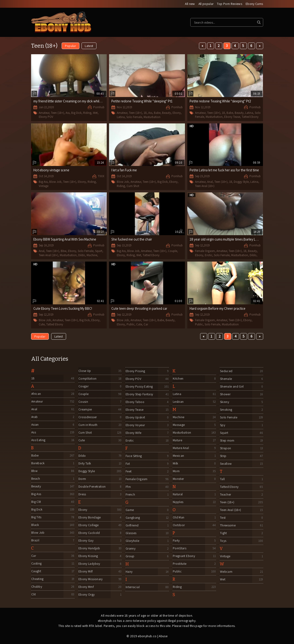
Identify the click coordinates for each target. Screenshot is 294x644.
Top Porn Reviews (229, 4)
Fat (128, 464)
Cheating (37, 579)
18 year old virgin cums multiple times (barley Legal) (227, 239)
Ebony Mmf (86, 587)
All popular (206, 4)
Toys (223, 541)
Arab (34, 417)
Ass (68, 113)
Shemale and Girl (232, 387)
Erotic (209, 255)
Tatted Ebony (250, 117)
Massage (179, 425)
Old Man (178, 518)
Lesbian (178, 402)
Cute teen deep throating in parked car (140, 309)
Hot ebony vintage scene (52, 170)
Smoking (226, 410)
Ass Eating (38, 440)
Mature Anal (181, 448)
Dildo (82, 255)
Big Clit (36, 502)
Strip (223, 456)
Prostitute (180, 564)
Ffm (128, 487)
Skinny (224, 402)
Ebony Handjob (89, 549)
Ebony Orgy (87, 595)
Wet (95, 113)
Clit (33, 595)
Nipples (178, 502)
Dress (82, 495)
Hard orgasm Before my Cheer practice (218, 309)
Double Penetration (92, 487)
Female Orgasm (205, 251)
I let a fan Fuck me (125, 170)
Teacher (225, 495)
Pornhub (99, 107)
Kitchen (178, 379)
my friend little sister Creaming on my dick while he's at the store (80, 101)
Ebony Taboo (135, 402)
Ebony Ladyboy (89, 564)
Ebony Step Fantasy (139, 395)
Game (129, 510)
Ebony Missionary (91, 579)
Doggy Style (241, 182)
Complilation (87, 379)
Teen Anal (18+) (205, 186)
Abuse (163, 636)
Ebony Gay (86, 541)
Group (130, 557)
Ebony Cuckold (89, 533)
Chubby (36, 587)
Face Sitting (133, 456)
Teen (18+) (57, 113)
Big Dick (76, 113)
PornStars (180, 549)
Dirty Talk (85, 464)
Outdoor (179, 525)
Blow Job (55, 182)
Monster (178, 479)
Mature (177, 441)
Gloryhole (132, 541)
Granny (130, 549)
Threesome (228, 526)
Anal (210, 182)
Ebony (177, 113)
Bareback (38, 464)
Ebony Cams (254, 4)
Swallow (226, 464)
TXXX (101, 176)
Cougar (83, 387)
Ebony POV (46, 117)
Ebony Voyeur (135, 425)
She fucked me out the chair (132, 239)
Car (146, 324)
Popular (71, 46)
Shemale (226, 379)
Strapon (225, 449)
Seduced (226, 371)
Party (176, 541)
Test (223, 518)
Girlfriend (132, 526)
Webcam (226, 572)
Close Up (85, 371)
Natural (178, 495)
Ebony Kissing (88, 556)
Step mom (227, 441)
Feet (128, 472)
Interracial (133, 587)
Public (131, 324)
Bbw (64, 251)
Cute (42, 324)
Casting (36, 564)
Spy (222, 425)
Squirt (99, 251)
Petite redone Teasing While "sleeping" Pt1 (143, 101)
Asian (35, 425)
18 (145, 113)
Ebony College (88, 525)
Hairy (129, 572)
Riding (87, 113)
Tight (223, 533)
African (36, 394)
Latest (89, 46)
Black (35, 525)
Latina (121, 117)
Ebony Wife (133, 433)
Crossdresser (88, 417)
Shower (225, 395)
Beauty (166, 113)
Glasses (131, 533)
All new (189, 4)
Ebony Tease (232, 117)
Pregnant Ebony (184, 556)
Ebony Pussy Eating (139, 387)
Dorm (82, 479)
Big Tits (36, 518)
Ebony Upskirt (135, 418)
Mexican (178, 456)
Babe (157, 113)
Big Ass (43, 182)
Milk (175, 464)
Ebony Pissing (135, 371)
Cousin (83, 402)
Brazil (35, 541)
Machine (92, 255)
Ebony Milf (86, 572)
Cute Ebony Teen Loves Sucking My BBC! (63, 309)
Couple (172, 251)
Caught (36, 572)
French (130, 495)
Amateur (44, 113)
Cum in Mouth (88, 425)
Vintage (44, 186)
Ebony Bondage (89, 518)
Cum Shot (133, 186)
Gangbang (133, 518)
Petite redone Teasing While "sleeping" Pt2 (221, 101)
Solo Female (134, 117)
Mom (176, 471)
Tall (222, 479)
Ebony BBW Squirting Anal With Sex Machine (66, 239)
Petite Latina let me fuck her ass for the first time (225, 170)
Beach (35, 479)
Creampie (85, 410)
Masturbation (152, 117)
